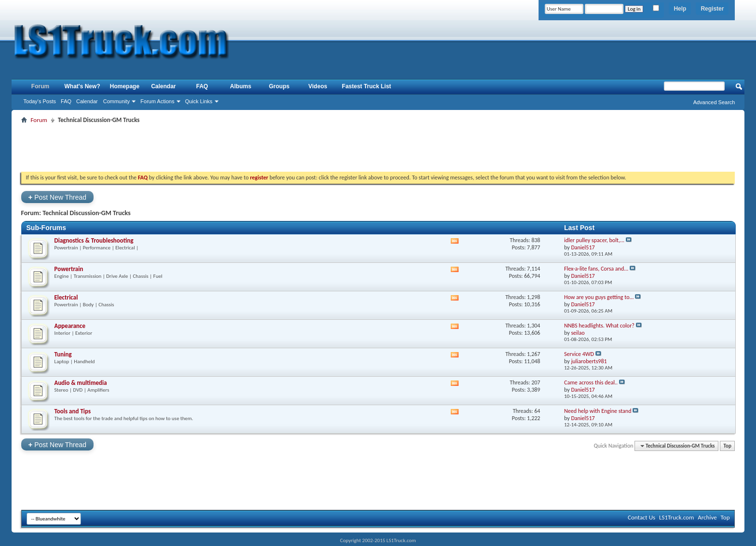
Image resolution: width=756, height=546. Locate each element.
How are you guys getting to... (599, 297)
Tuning (63, 354)
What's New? (82, 86)
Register (712, 9)
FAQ (66, 101)
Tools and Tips (73, 411)
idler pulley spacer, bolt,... (594, 240)
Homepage (125, 86)
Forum (40, 86)
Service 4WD (579, 354)
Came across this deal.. (591, 382)
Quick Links (199, 101)
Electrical (66, 297)
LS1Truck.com (676, 517)
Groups (279, 86)
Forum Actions (157, 101)
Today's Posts (40, 101)
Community (117, 101)
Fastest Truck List (366, 86)
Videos (318, 86)
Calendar (87, 101)
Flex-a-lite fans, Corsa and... (596, 269)
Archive (707, 517)
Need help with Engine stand (598, 411)
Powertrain (69, 269)
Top (728, 446)
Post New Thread (58, 197)
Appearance (70, 326)
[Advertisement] (378, 148)
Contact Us (641, 517)
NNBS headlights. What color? (599, 326)
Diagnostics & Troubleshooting (94, 240)
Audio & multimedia (81, 383)
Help (680, 9)
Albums (241, 86)
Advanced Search (714, 102)
